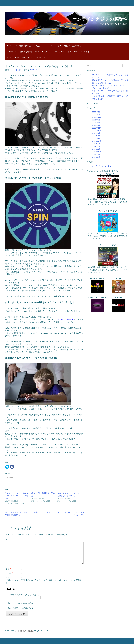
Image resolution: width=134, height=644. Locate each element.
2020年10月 (97, 130)
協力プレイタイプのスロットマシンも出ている (26, 57)
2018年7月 (96, 154)
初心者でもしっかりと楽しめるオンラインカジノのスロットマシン (17, 496)
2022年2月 (96, 115)
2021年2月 (96, 125)
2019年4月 (96, 146)
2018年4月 (96, 157)
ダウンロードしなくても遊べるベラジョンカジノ (27, 52)
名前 (8, 569)
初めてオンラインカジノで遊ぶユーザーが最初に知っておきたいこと (110, 81)
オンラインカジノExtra (101, 166)
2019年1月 (96, 149)
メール (9, 573)
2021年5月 (96, 123)
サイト (9, 577)
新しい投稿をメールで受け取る (21, 608)
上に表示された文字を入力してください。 (23, 595)
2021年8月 (96, 120)
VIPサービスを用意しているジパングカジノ (25, 46)
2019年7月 (96, 144)
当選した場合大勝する (65, 319)
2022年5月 (96, 112)
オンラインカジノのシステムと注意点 (66, 46)
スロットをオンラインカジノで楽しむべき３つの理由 (69, 494)
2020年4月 (96, 136)
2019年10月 (97, 141)
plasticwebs (35, 70)
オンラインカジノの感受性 (24, 631)
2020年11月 (97, 128)
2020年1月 (96, 138)
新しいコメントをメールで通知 (21, 603)
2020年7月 (96, 133)
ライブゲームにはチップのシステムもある (72, 52)
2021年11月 (97, 117)
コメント (9, 540)
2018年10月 (97, 152)
